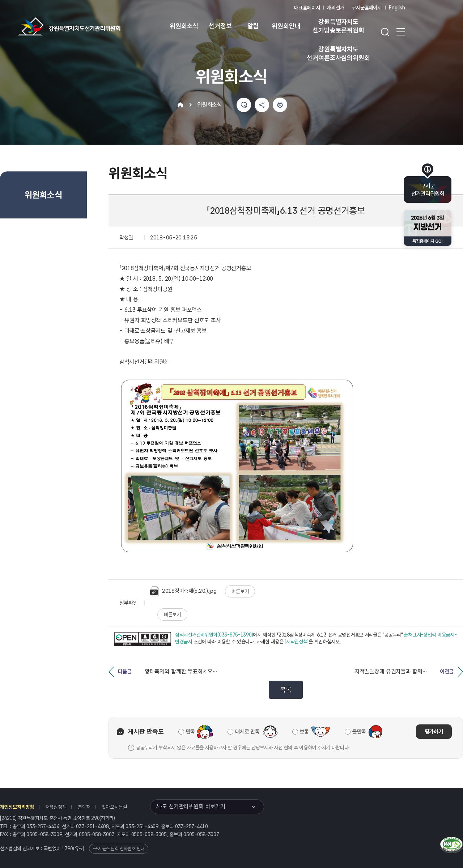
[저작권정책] (297, 642)
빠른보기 (240, 591)
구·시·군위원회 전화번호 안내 (119, 849)
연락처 (84, 807)
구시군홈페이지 (367, 8)
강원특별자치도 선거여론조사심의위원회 (338, 53)
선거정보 (220, 26)
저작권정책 (56, 807)
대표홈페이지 (307, 8)
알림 (253, 26)
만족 (190, 732)
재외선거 (335, 8)
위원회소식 (184, 26)
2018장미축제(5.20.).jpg (183, 591)
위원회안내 (286, 26)
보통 (304, 732)
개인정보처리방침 (17, 807)
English (397, 8)
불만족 (359, 732)
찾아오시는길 (114, 807)
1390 (67, 848)
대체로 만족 (247, 732)
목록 (286, 690)
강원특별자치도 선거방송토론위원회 (338, 26)
